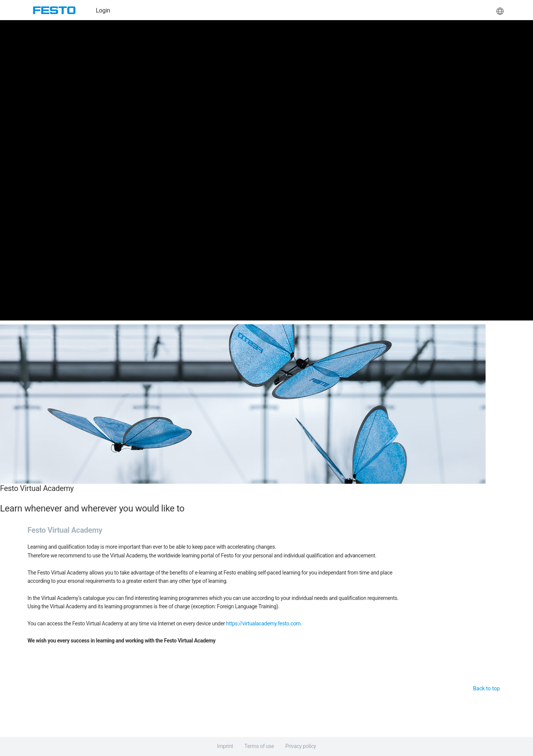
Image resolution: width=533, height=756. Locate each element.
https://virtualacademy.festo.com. (264, 623)
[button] (500, 10)
